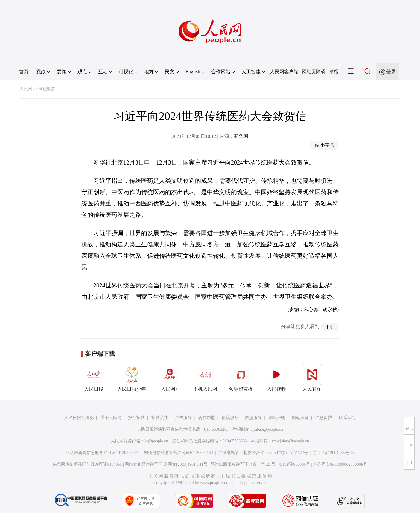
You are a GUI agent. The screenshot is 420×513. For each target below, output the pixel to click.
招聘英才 (160, 418)
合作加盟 (207, 418)
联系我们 (347, 418)
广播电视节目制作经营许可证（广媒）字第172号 (263, 453)
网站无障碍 (314, 72)
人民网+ (170, 378)
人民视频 (276, 378)
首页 (24, 72)
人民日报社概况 (79, 418)
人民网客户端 (284, 72)
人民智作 (312, 378)
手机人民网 (205, 378)
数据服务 (253, 418)
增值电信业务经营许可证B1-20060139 (178, 453)
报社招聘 (136, 418)
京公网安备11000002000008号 (340, 464)
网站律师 (300, 418)
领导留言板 (241, 378)
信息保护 (324, 418)
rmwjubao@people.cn (290, 441)
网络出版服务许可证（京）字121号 (243, 464)
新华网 (241, 136)
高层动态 (47, 89)
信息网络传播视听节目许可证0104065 (87, 464)
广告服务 (183, 418)
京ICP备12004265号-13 (334, 453)
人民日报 (94, 378)
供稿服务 (230, 418)
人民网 (26, 89)
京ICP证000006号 (294, 464)
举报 (334, 72)
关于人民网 (111, 418)
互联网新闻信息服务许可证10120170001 (102, 453)
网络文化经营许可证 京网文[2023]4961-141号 (166, 464)
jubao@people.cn (268, 429)
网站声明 (277, 418)
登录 (391, 72)
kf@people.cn (156, 441)
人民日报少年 (132, 378)
